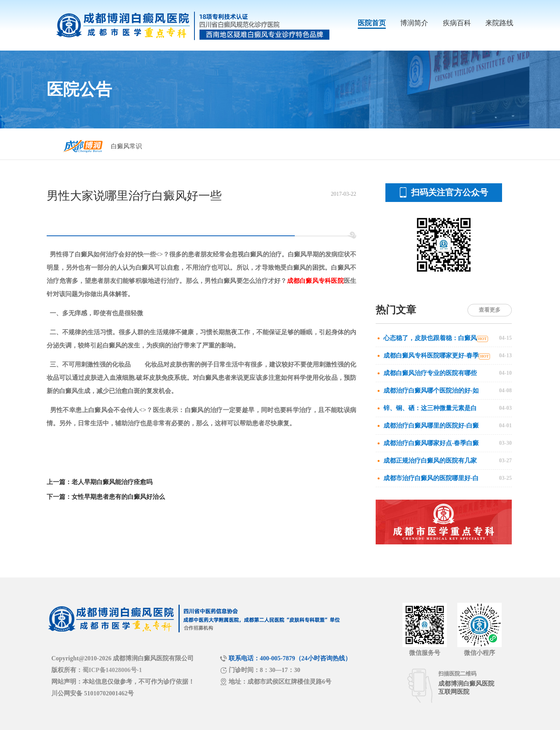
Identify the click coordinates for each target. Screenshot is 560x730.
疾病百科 (457, 23)
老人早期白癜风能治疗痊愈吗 (112, 482)
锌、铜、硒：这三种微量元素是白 (430, 408)
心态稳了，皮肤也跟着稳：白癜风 (430, 338)
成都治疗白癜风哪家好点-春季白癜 (431, 443)
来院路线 (499, 23)
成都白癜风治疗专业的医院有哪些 (430, 373)
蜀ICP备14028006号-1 (112, 670)
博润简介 (414, 23)
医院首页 (372, 23)
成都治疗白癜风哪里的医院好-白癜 (431, 426)
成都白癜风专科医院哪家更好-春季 (431, 355)
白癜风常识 (126, 146)
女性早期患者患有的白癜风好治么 (118, 497)
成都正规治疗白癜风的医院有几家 (430, 461)
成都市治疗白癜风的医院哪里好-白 (431, 478)
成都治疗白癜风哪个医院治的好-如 (431, 390)
